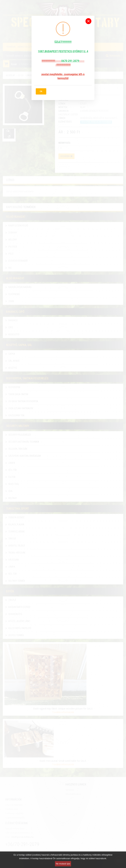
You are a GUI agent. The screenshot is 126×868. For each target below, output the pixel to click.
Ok (41, 91)
